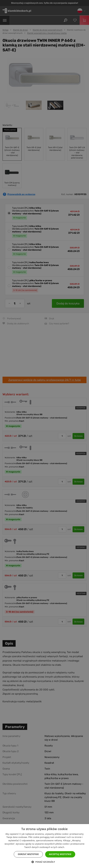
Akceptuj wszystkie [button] (60, 854)
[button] (44, 862)
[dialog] (44, 434)
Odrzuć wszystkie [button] (28, 854)
